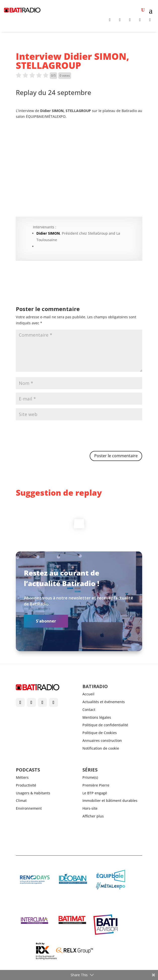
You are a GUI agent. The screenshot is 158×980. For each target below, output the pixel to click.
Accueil (88, 694)
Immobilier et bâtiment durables (110, 801)
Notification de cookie (101, 748)
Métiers (22, 777)
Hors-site (90, 808)
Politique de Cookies (100, 733)
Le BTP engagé (95, 793)
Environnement (29, 808)
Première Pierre (96, 785)
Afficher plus (93, 816)
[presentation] (54, 436)
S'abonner (46, 621)
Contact (89, 710)
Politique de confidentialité (105, 725)
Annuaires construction (102, 740)
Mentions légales (97, 717)
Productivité (26, 785)
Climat (21, 801)
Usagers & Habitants (33, 793)
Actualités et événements (104, 702)
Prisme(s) (90, 777)
